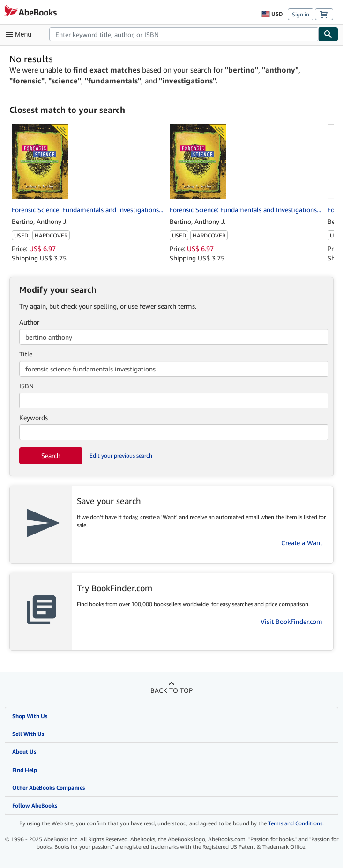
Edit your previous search (121, 456)
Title (26, 354)
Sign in (301, 14)
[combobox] (184, 34)
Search (51, 456)
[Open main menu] (21, 34)
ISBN (26, 386)
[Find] (328, 34)
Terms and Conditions (295, 823)
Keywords (34, 418)
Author (29, 322)
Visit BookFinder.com (291, 621)
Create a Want (302, 543)
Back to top (171, 690)
